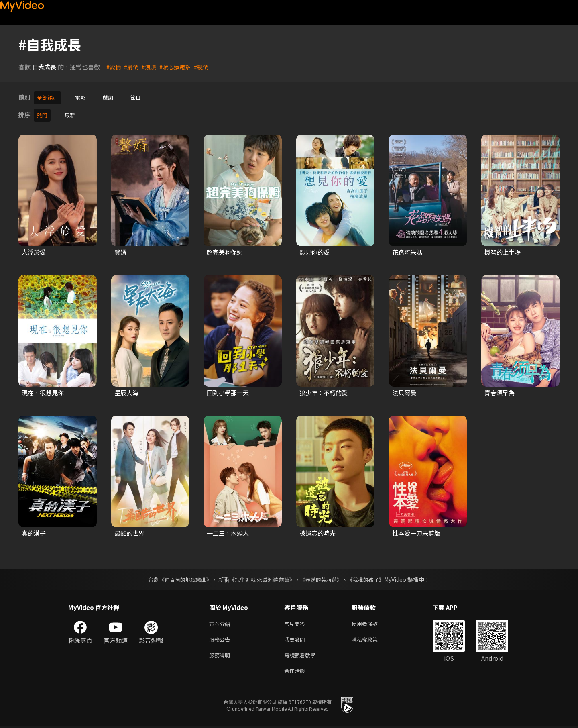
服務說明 (221, 656)
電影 (84, 97)
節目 (143, 97)
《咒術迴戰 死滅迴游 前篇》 (261, 577)
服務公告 (221, 639)
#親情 (206, 67)
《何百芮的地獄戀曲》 (180, 577)
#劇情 (132, 67)
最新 (72, 113)
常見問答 (296, 622)
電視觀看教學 (302, 656)
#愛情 (114, 67)
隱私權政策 (371, 639)
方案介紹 (221, 622)
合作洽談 (296, 672)
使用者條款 (371, 622)
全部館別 (49, 97)
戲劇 (114, 97)
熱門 (43, 113)
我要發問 (296, 639)
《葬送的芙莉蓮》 (324, 577)
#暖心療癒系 (178, 67)
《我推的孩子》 (372, 577)
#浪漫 (151, 67)
